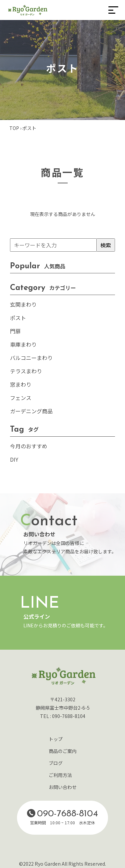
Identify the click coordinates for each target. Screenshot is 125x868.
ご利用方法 (60, 775)
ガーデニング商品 (31, 411)
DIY (14, 459)
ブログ (56, 763)
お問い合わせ (63, 787)
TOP (14, 128)
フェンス (21, 398)
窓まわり (21, 384)
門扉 (15, 331)
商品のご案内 (63, 751)
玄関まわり (23, 304)
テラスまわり (26, 371)
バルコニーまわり (31, 358)
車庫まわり (23, 344)
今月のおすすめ (29, 446)
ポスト (18, 318)
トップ (56, 739)
